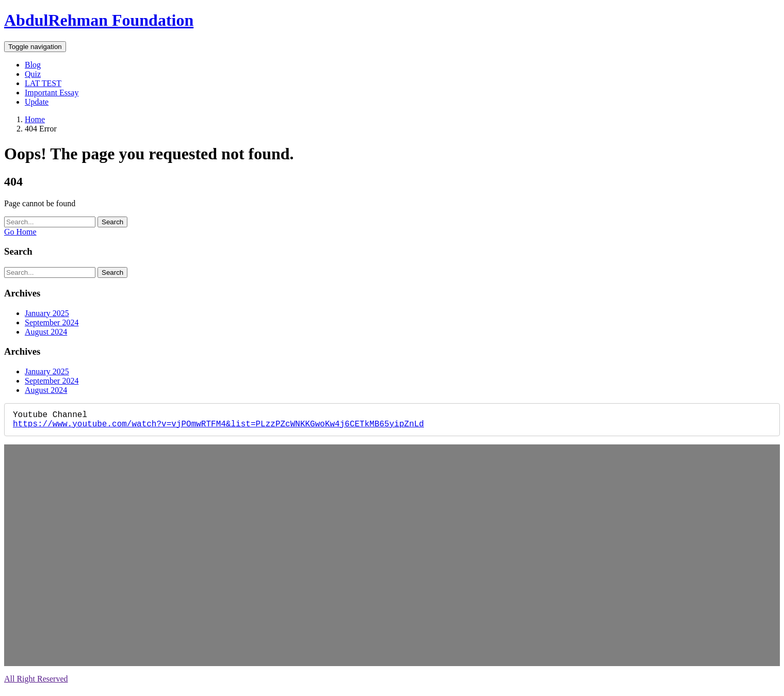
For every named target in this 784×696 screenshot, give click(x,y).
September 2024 (52, 322)
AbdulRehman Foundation (99, 20)
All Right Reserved (36, 683)
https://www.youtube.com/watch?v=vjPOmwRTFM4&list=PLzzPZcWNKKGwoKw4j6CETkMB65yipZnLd (218, 427)
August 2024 (46, 332)
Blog (33, 65)
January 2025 (47, 313)
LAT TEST (43, 83)
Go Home (20, 232)
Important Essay (52, 93)
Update (37, 102)
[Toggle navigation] (35, 47)
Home (35, 119)
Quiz (33, 74)
